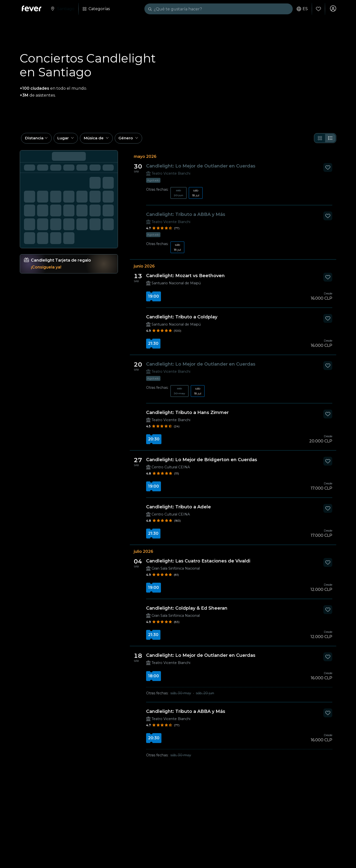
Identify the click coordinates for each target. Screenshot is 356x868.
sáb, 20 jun (205, 696)
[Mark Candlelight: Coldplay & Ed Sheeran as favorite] (328, 612)
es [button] (301, 9)
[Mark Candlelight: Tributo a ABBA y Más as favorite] (328, 219)
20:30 (154, 442)
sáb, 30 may (181, 696)
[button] (37, 140)
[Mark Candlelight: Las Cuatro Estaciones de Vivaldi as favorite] (328, 565)
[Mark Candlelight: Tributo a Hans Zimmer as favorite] (328, 417)
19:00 (154, 299)
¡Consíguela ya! (46, 270)
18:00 (154, 679)
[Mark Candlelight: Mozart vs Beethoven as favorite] (328, 280)
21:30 (153, 346)
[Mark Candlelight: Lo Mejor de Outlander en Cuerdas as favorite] (328, 170)
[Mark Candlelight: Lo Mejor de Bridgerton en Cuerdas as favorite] (328, 464)
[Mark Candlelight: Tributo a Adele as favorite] (328, 511)
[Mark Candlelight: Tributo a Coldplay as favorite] (328, 321)
